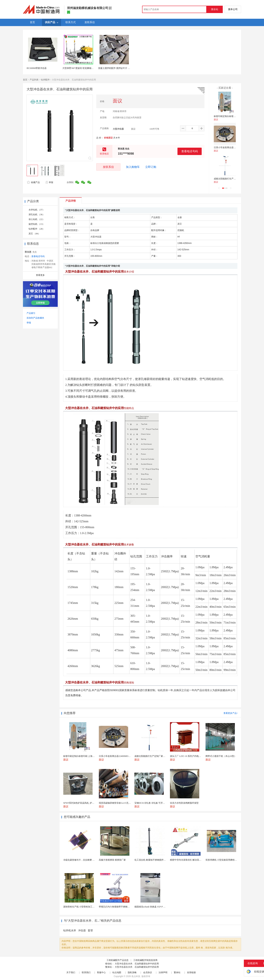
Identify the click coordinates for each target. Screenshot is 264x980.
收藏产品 (33, 182)
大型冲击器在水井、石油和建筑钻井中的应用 (137, 964)
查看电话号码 (190, 151)
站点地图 (117, 972)
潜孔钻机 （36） (37, 215)
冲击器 (82, 931)
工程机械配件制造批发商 (145, 960)
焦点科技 (136, 976)
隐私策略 (132, 972)
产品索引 (31, 313)
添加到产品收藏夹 (35, 318)
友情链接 (191, 972)
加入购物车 (133, 167)
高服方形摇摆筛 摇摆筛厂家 (112, 860)
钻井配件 (45, 80)
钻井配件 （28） (37, 229)
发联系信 (108, 167)
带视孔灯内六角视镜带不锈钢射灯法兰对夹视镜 (122, 907)
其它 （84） (34, 234)
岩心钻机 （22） (37, 219)
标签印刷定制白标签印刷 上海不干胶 (232, 116)
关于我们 (71, 972)
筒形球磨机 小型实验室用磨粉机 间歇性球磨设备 (229, 860)
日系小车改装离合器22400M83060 (230, 147)
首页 (25, 80)
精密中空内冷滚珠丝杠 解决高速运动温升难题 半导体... (197, 860)
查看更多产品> (231, 713)
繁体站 (177, 972)
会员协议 (148, 972)
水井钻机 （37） (37, 210)
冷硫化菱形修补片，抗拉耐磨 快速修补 (82, 860)
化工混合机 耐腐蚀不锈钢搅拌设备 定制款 (155, 860)
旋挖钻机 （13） (37, 224)
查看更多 (40, 275)
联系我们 (86, 972)
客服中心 (101, 972)
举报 (49, 182)
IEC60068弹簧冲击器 (37, 68)
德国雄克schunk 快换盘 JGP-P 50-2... (152, 907)
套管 (90, 931)
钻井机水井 (70, 931)
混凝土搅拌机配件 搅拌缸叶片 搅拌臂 (116, 68)
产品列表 (34, 80)
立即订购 (151, 167)
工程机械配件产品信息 (118, 960)
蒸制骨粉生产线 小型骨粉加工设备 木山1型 (84, 907)
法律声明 (163, 972)
